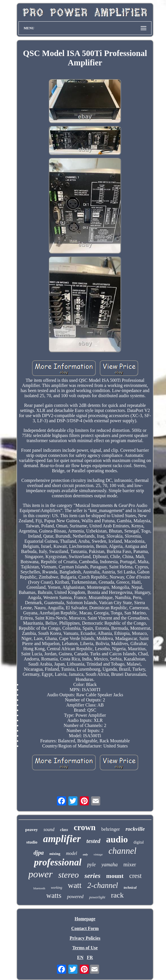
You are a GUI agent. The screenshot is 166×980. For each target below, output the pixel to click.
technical (130, 888)
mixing (55, 854)
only (85, 854)
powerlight (97, 897)
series (93, 876)
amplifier (62, 839)
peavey (32, 830)
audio (117, 839)
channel (122, 851)
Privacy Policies (85, 938)
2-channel (103, 885)
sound (49, 829)
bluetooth (39, 888)
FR (90, 957)
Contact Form (85, 928)
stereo (69, 875)
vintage (98, 854)
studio (32, 842)
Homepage (85, 919)
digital (139, 842)
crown (85, 827)
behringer (111, 829)
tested (94, 841)
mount (115, 876)
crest (135, 876)
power (41, 874)
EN (80, 957)
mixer (130, 864)
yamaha (109, 865)
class (64, 830)
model (72, 853)
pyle (91, 865)
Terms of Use (85, 948)
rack (117, 895)
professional (58, 862)
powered (75, 897)
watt (75, 885)
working (57, 888)
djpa (39, 853)
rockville (135, 829)
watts (54, 895)
